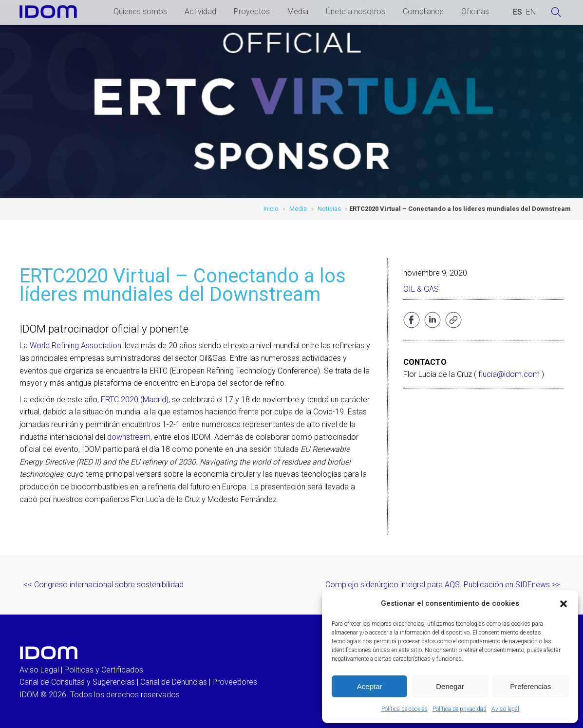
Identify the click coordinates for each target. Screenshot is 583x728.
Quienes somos (140, 11)
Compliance (423, 11)
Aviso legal (505, 709)
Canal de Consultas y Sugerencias (77, 682)
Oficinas (475, 11)
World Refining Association (75, 345)
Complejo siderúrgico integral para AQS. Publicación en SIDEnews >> (442, 585)
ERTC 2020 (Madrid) (135, 400)
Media (298, 11)
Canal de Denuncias (174, 682)
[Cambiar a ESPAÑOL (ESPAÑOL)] (517, 12)
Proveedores (235, 682)
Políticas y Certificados (104, 670)
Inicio (271, 209)
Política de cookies (404, 709)
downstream (129, 437)
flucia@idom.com (509, 374)
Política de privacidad (460, 709)
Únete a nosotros (356, 11)
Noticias (329, 209)
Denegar (450, 686)
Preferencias (530, 686)
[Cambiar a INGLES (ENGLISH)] (531, 12)
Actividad (200, 11)
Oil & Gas (421, 289)
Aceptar (370, 686)
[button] (564, 604)
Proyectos (252, 11)
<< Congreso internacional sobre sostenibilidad (103, 585)
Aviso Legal (39, 670)
